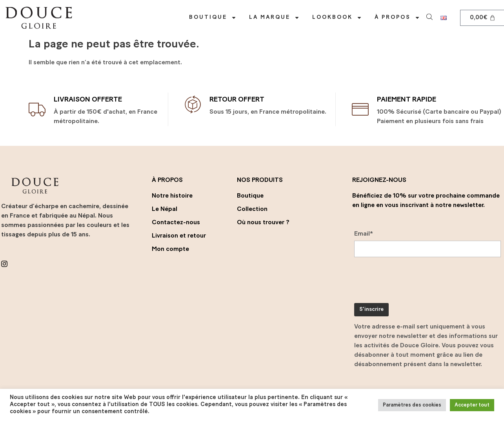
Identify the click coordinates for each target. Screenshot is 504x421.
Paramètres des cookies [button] (412, 405)
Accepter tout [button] (472, 405)
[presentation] (414, 282)
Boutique (213, 18)
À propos (397, 18)
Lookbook (337, 18)
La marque (274, 18)
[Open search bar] (430, 16)
